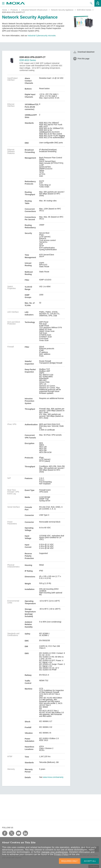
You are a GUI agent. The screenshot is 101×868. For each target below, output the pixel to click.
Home (5, 10)
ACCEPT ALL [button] (90, 861)
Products (14, 10)
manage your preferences (55, 852)
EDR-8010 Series (84, 10)
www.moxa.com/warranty (53, 777)
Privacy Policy (61, 854)
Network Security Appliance (62, 10)
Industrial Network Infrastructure (34, 10)
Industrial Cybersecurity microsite (42, 36)
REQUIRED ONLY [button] (69, 861)
